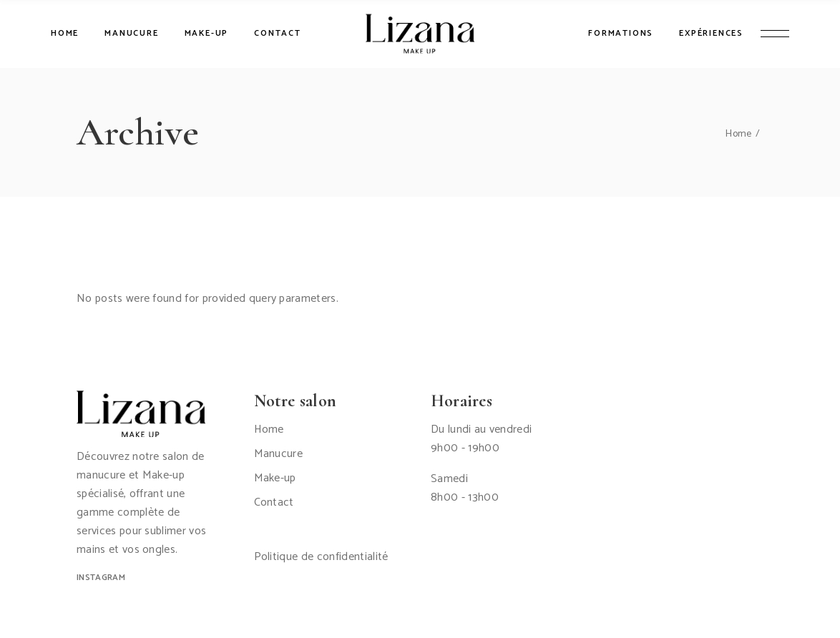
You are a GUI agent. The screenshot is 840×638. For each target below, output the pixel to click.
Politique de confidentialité (321, 557)
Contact (274, 502)
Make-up (275, 478)
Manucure (279, 454)
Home (269, 430)
